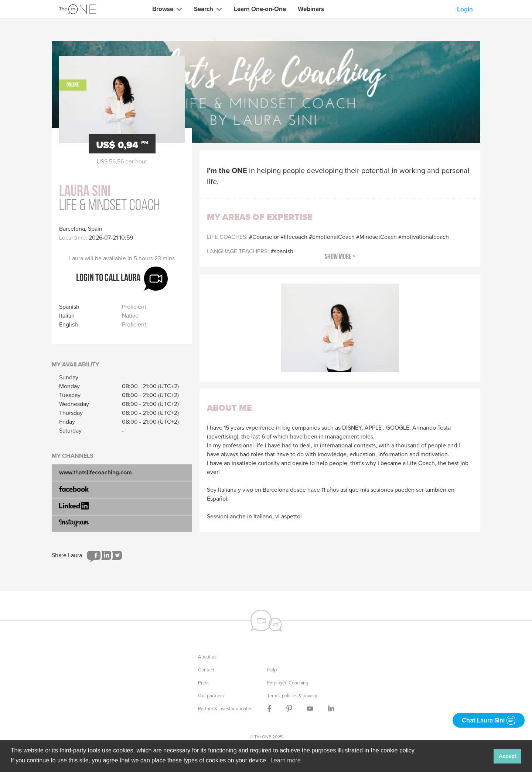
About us (207, 657)
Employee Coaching (288, 683)
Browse (163, 9)
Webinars (311, 9)
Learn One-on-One (260, 9)
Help (272, 670)
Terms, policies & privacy (292, 696)
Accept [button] (508, 756)
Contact (206, 670)
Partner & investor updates (225, 709)
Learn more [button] (286, 760)
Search (204, 9)
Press (204, 683)
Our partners (211, 696)
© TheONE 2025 (266, 737)
